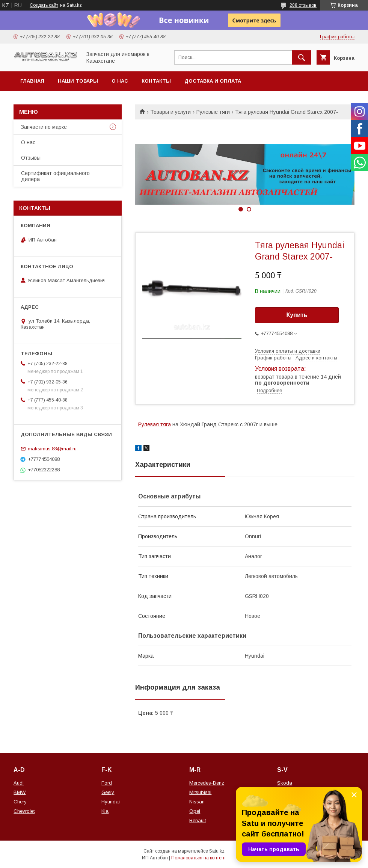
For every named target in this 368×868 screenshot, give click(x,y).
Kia (105, 811)
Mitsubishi (200, 792)
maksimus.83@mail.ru (52, 449)
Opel (195, 811)
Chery (20, 802)
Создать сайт (44, 5)
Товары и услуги (170, 112)
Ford (107, 783)
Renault (198, 820)
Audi (19, 783)
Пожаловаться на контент (199, 858)
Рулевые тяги (213, 112)
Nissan (197, 802)
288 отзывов (303, 5)
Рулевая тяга (155, 424)
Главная (32, 81)
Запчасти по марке (44, 127)
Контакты (156, 81)
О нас (120, 81)
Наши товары (78, 81)
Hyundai (111, 802)
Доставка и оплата (213, 81)
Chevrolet (24, 811)
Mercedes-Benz (207, 783)
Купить (297, 315)
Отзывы (31, 158)
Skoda (285, 783)
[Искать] (302, 57)
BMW (20, 792)
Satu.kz (217, 851)
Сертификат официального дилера (55, 176)
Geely (108, 792)
